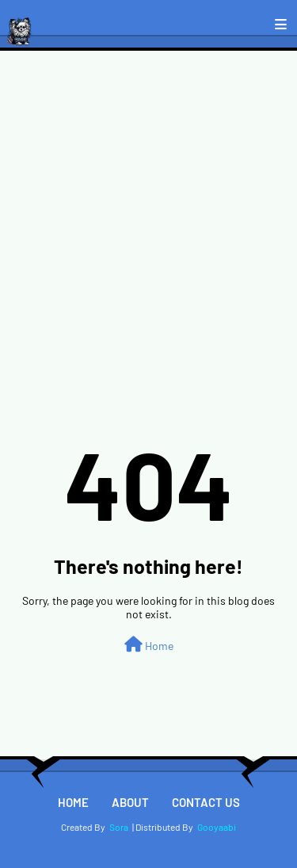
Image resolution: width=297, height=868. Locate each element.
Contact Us (206, 802)
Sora (119, 827)
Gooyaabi (217, 827)
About (130, 802)
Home (149, 644)
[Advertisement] (148, 207)
